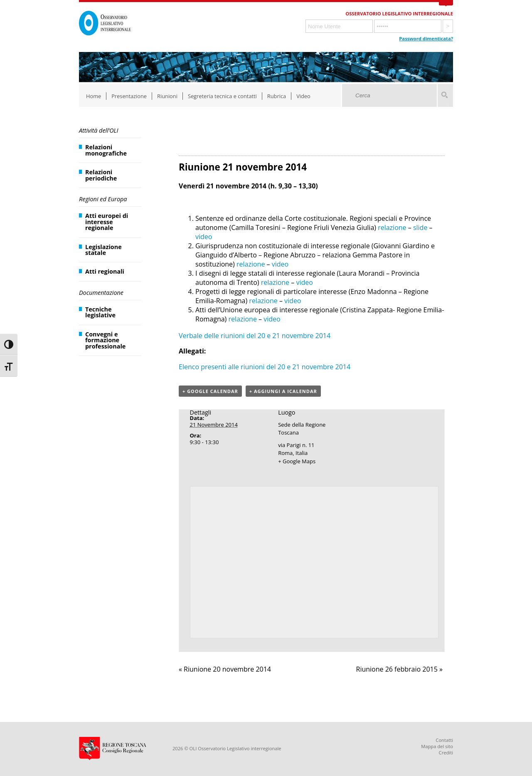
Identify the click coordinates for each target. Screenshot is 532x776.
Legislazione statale (103, 250)
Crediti (446, 753)
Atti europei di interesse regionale (107, 222)
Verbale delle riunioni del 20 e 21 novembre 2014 (255, 336)
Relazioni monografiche (106, 150)
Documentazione (101, 293)
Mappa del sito (437, 746)
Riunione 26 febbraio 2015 (400, 669)
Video (303, 96)
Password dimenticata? (426, 38)
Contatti (444, 740)
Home (94, 96)
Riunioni (167, 96)
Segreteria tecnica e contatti (222, 96)
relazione (392, 227)
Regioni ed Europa (103, 199)
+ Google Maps (297, 461)
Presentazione (129, 96)
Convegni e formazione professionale (105, 340)
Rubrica (277, 96)
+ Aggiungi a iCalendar (283, 391)
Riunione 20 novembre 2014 (225, 669)
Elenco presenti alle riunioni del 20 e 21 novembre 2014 (265, 367)
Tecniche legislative (100, 312)
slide (420, 227)
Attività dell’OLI (99, 130)
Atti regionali (105, 271)
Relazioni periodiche (101, 175)
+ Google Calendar (210, 391)
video (204, 237)
